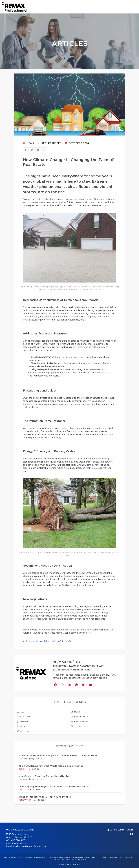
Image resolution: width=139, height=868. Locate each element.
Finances (24, 726)
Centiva (75, 864)
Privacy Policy (127, 858)
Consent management (77, 860)
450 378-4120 (18, 840)
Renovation (79, 722)
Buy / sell (24, 717)
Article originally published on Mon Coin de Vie (47, 641)
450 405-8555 (19, 843)
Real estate (79, 717)
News (28, 143)
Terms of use (58, 860)
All (20, 712)
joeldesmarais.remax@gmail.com (30, 846)
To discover (80, 726)
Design (22, 722)
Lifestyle (24, 731)
